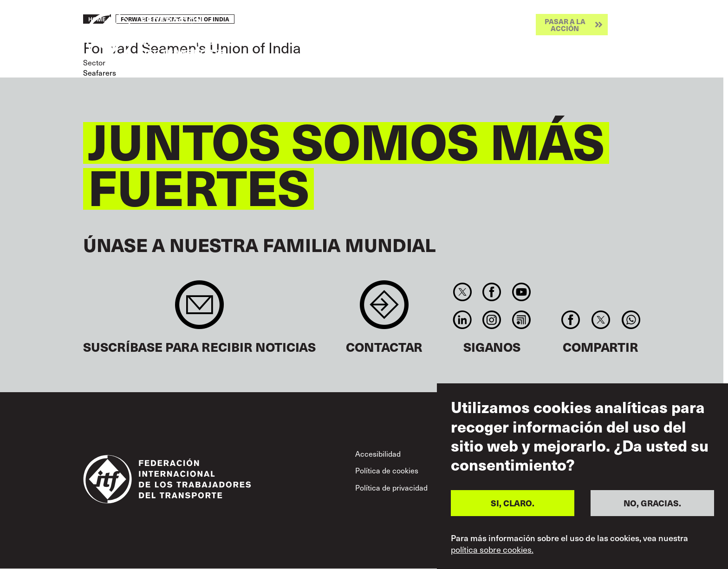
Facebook (492, 292)
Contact (384, 309)
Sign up (199, 309)
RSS (521, 320)
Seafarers (100, 72)
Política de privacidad (391, 487)
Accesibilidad (378, 453)
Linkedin (462, 320)
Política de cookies (387, 470)
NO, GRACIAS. (652, 503)
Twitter (462, 292)
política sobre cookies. (492, 550)
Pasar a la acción (565, 25)
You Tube (521, 292)
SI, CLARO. (513, 503)
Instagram (492, 320)
